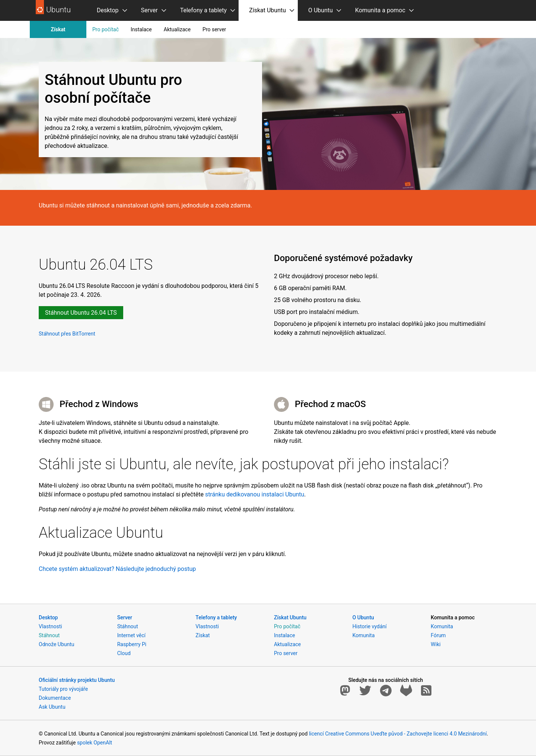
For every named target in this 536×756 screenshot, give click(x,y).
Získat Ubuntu (267, 10)
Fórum (438, 635)
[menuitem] (109, 10)
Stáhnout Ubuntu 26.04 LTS (81, 313)
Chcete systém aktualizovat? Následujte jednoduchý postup (117, 569)
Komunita (364, 635)
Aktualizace (177, 29)
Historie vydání (370, 626)
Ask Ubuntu (52, 707)
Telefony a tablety (203, 10)
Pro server (214, 29)
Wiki (435, 644)
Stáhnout (49, 635)
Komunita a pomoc (380, 10)
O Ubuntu (320, 10)
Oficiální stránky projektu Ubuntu (77, 680)
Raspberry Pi (132, 644)
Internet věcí (131, 635)
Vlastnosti (50, 626)
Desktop (108, 10)
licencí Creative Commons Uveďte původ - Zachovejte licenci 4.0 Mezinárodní (398, 734)
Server (149, 10)
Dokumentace (55, 698)
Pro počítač (106, 29)
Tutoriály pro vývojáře (63, 689)
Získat (58, 29)
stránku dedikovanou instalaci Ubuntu (255, 494)
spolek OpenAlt (95, 743)
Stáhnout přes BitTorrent (67, 333)
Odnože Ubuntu (57, 644)
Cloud (124, 653)
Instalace (141, 29)
